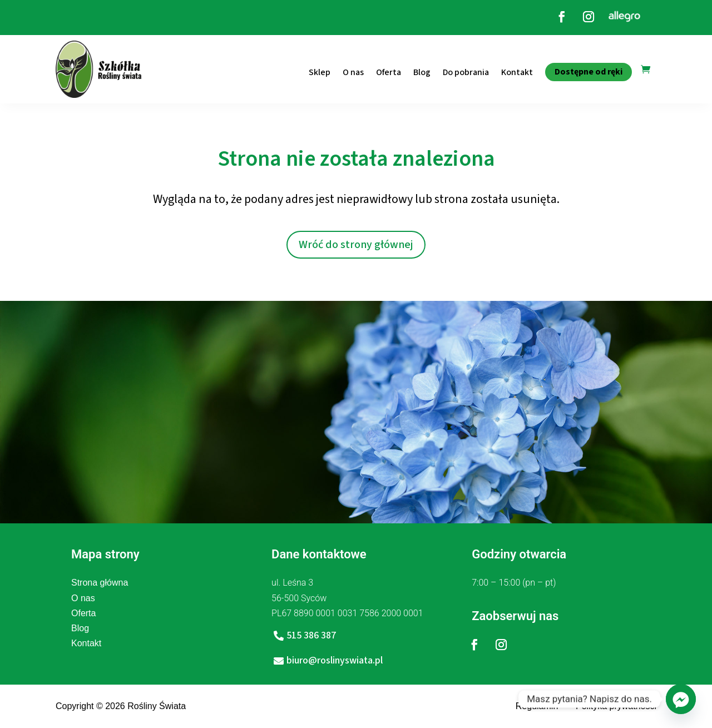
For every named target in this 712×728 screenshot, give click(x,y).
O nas (353, 72)
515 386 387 (311, 635)
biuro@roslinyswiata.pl (335, 660)
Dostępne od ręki (589, 72)
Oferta (389, 72)
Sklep (320, 72)
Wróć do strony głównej (356, 245)
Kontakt (517, 72)
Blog (422, 72)
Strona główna (100, 583)
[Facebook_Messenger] (681, 699)
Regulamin (537, 706)
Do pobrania (466, 72)
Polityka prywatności (616, 706)
